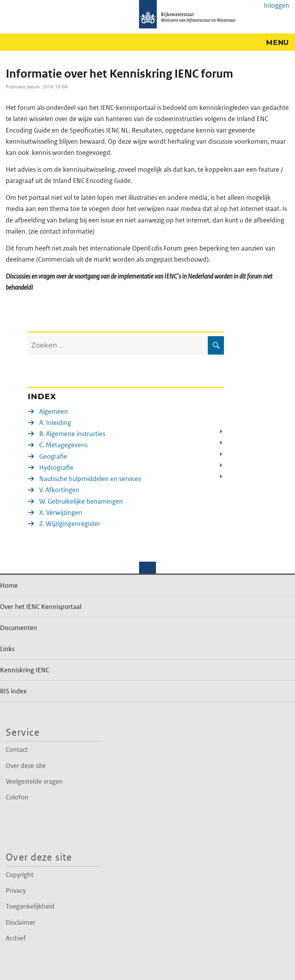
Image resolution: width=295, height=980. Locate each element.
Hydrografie (56, 468)
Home (9, 585)
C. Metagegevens (63, 445)
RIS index (13, 691)
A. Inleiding (55, 423)
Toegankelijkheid (30, 906)
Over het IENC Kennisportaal (41, 607)
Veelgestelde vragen (34, 781)
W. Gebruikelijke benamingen (81, 501)
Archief (16, 938)
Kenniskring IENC (25, 670)
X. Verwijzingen (61, 512)
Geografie (53, 456)
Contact (17, 750)
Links (7, 649)
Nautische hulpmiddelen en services (90, 479)
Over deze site (26, 766)
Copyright (20, 875)
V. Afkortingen (59, 490)
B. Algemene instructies (72, 434)
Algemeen (54, 411)
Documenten (19, 628)
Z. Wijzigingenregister (70, 524)
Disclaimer (21, 922)
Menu (278, 43)
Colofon (17, 797)
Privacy (16, 890)
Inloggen (277, 5)
